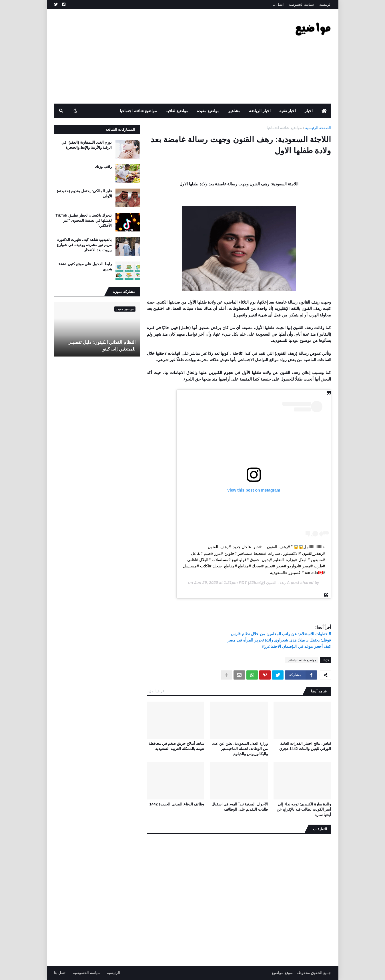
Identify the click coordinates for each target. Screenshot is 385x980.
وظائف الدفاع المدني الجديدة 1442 (177, 804)
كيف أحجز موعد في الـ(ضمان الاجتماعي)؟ (296, 646)
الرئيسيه (325, 5)
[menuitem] (324, 111)
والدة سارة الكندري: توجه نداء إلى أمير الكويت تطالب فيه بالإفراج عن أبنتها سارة (304, 809)
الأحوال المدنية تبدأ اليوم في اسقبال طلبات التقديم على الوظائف (240, 807)
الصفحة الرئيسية (318, 128)
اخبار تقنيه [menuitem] (288, 111)
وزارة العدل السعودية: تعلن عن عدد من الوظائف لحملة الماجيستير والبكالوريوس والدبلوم (240, 749)
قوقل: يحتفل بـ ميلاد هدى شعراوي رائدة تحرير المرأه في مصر (279, 640)
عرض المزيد (156, 691)
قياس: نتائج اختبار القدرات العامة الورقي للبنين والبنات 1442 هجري (305, 746)
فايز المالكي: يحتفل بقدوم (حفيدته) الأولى (84, 194)
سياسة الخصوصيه (301, 5)
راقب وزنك (103, 167)
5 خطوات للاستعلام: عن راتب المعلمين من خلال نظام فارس (281, 634)
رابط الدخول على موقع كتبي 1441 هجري (85, 267)
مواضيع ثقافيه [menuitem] (177, 111)
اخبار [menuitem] (309, 111)
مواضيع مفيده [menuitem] (208, 111)
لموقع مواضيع (283, 973)
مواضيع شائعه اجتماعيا (284, 128)
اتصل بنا (278, 5)
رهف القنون (276, 583)
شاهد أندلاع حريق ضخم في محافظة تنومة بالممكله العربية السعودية (176, 746)
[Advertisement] (158, 56)
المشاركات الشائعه (120, 129)
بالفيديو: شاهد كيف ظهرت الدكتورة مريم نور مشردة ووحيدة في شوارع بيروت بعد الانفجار (84, 245)
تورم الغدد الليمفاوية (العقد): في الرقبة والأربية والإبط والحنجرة (87, 145)
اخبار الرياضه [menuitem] (260, 111)
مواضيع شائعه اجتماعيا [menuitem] (138, 111)
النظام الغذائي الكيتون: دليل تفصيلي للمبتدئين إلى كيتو (101, 346)
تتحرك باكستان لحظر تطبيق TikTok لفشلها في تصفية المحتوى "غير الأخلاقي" (84, 220)
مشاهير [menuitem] (234, 111)
